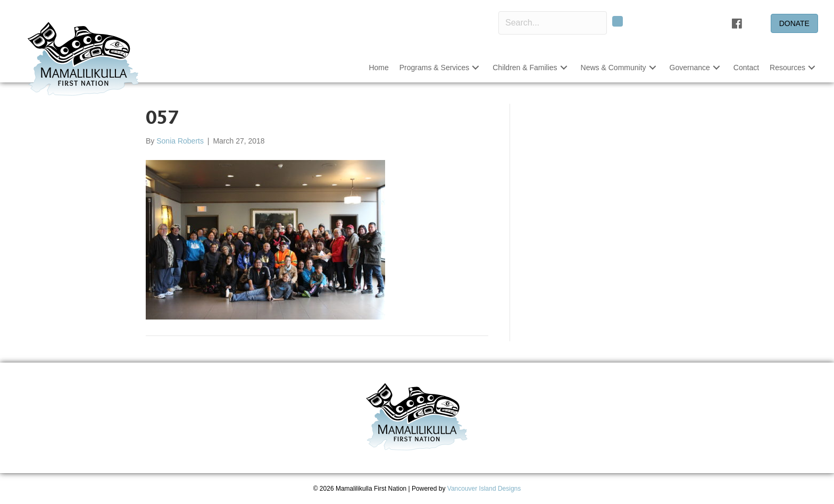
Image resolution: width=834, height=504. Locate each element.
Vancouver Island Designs (484, 489)
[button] (476, 68)
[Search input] (553, 23)
